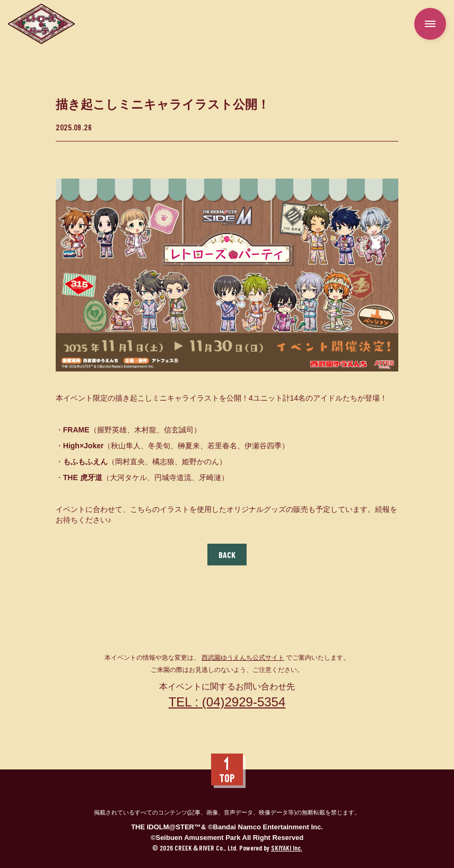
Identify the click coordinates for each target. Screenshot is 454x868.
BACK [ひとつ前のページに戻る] (227, 555)
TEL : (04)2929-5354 (227, 702)
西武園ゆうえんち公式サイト (243, 658)
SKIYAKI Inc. (287, 848)
